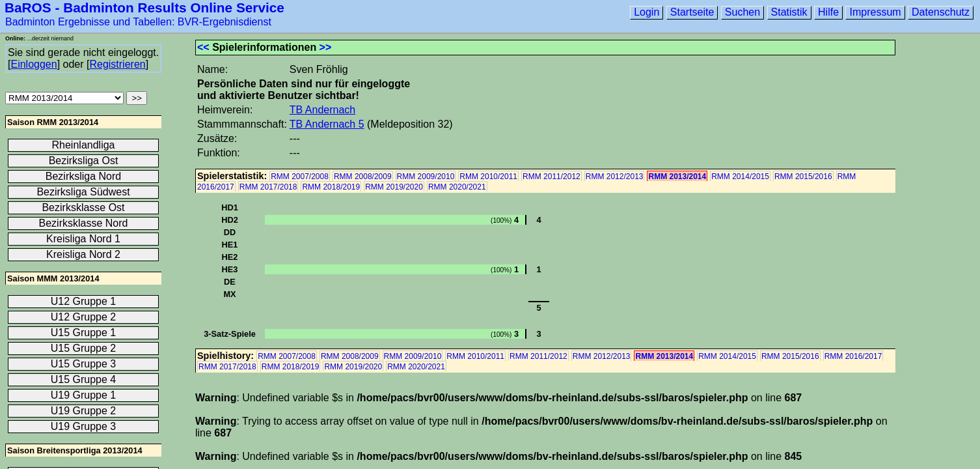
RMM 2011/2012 (551, 177)
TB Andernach (322, 110)
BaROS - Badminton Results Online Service (144, 7)
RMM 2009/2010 (426, 177)
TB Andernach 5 (327, 124)
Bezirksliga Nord (83, 176)
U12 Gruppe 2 (84, 317)
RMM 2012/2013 (615, 177)
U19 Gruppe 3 (84, 426)
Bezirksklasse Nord (84, 223)
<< (203, 47)
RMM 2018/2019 (331, 187)
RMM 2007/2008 (300, 177)
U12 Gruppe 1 (84, 301)
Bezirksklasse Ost (83, 207)
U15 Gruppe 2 (84, 348)
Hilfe (828, 12)
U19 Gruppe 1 (84, 395)
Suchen (742, 12)
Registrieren (117, 64)
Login (647, 12)
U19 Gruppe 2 (84, 411)
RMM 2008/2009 (363, 177)
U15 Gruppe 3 (84, 364)
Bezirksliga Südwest (83, 192)
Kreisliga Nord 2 (83, 254)
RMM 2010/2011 (488, 177)
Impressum (875, 12)
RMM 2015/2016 (803, 177)
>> (326, 47)
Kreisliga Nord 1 (83, 239)
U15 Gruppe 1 (84, 333)
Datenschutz (941, 12)
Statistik (789, 12)
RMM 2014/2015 (740, 177)
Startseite (692, 12)
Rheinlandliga (84, 145)
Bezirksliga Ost (84, 161)
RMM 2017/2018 (268, 187)
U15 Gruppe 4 (84, 379)
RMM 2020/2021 (457, 187)
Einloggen (34, 64)
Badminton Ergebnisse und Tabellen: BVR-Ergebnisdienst (138, 22)
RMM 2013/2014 (677, 177)
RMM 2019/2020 (394, 187)
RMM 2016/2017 (853, 356)
